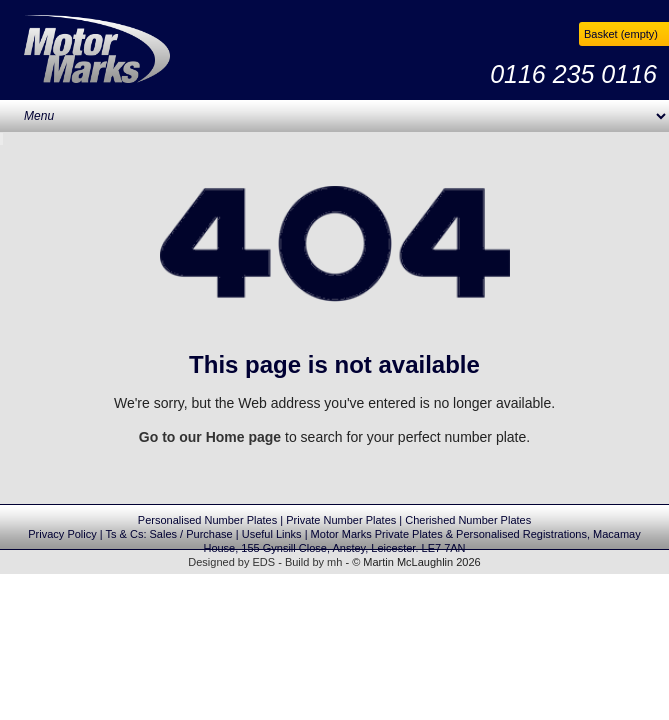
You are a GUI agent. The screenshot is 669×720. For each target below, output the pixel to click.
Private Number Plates (341, 520)
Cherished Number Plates (468, 520)
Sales (164, 534)
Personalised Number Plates (207, 520)
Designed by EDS (231, 562)
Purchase (209, 534)
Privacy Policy (62, 534)
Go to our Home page (210, 437)
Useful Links (272, 534)
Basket (621, 34)
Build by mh (313, 562)
